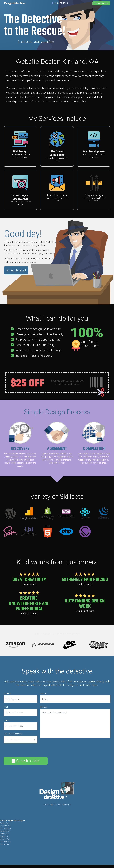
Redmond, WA (6, 842)
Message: (44, 707)
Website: (43, 694)
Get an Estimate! (101, 3)
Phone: (6, 721)
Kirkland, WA (5, 839)
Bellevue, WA (5, 831)
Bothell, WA (4, 834)
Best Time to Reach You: (13, 734)
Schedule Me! (26, 761)
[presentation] (20, 750)
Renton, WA (4, 844)
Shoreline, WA (5, 826)
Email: (6, 707)
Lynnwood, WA (6, 829)
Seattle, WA (4, 823)
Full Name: (8, 694)
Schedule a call (16, 271)
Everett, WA (4, 836)
